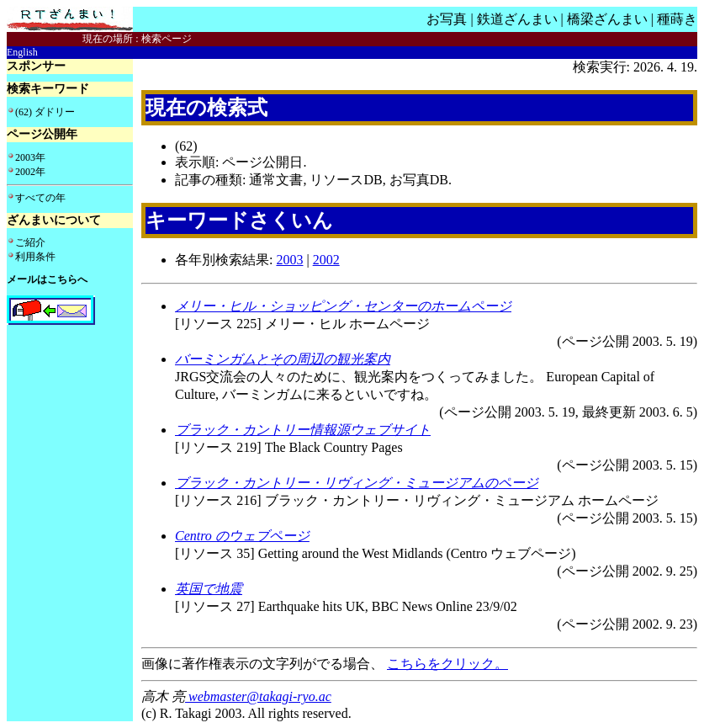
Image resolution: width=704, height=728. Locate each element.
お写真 (447, 19)
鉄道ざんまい (517, 19)
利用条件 (35, 257)
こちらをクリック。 (447, 664)
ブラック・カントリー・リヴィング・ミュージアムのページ (357, 483)
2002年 (30, 172)
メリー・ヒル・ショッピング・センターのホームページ (343, 306)
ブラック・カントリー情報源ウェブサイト (303, 430)
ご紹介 (30, 242)
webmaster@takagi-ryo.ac (258, 696)
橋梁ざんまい (607, 19)
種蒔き (677, 19)
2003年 (30, 157)
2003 (289, 260)
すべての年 (40, 198)
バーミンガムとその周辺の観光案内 (283, 359)
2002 (326, 260)
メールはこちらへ (47, 279)
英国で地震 (209, 589)
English (22, 52)
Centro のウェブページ (242, 536)
